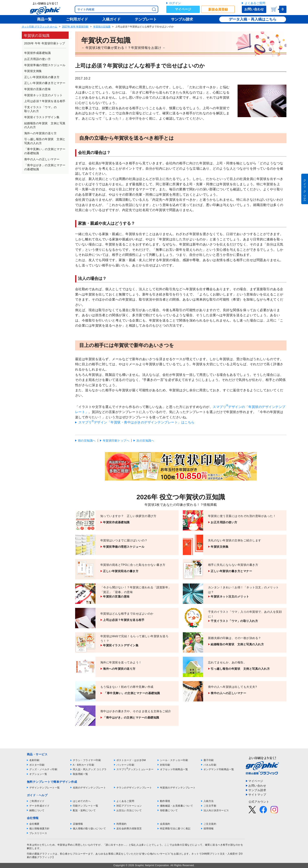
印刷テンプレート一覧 (86, 806)
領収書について (169, 810)
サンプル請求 (257, 790)
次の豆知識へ (145, 441)
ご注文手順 (210, 806)
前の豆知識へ (87, 441)
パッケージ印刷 (125, 765)
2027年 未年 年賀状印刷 (75, 27)
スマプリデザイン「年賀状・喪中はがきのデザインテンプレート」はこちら (136, 422)
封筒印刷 (165, 765)
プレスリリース (38, 833)
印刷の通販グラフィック (41, 854)
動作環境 (165, 801)
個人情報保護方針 (39, 829)
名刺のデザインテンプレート (89, 788)
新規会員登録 (218, 9)
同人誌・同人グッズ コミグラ (90, 769)
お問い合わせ (254, 9)
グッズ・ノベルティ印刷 (43, 769)
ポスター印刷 (37, 765)
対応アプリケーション (129, 806)
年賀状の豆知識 (102, 27)
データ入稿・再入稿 (245, 19)
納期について (37, 810)
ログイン (175, 3)
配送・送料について (84, 810)
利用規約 (122, 824)
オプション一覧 (38, 774)
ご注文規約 (210, 824)
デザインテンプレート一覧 (45, 788)
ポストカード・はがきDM (131, 760)
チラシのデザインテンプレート (134, 788)
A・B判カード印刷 (84, 765)
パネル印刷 (210, 765)
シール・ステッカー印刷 (174, 760)
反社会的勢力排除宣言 (129, 829)
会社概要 (34, 824)
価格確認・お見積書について (177, 806)
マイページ (183, 9)
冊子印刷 (209, 760)
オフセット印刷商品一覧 (174, 769)
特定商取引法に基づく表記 (175, 829)
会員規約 (165, 824)
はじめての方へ (82, 801)
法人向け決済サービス (216, 810)
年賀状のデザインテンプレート (178, 788)
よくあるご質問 (255, 3)
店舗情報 (78, 824)
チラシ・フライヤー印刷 (87, 760)
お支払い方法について (129, 810)
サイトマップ (257, 795)
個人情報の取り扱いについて (89, 829)
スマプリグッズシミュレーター (135, 769)
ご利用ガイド (37, 801)
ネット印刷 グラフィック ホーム (40, 27)
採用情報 (209, 829)
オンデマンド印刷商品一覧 (219, 769)
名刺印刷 (34, 760)
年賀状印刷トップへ (116, 441)
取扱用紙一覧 (81, 774)
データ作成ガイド (39, 806)
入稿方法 (209, 801)
